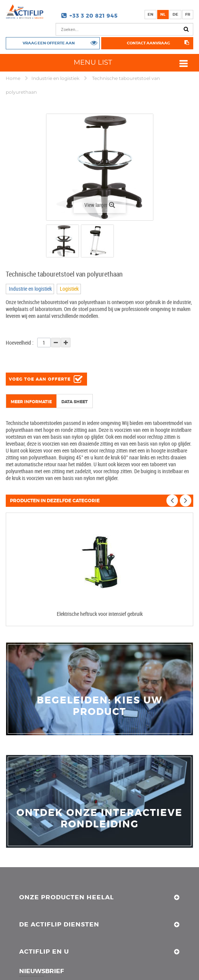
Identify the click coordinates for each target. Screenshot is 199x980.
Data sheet (75, 402)
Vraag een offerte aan (49, 43)
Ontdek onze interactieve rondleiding (99, 819)
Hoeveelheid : (20, 343)
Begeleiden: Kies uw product (100, 706)
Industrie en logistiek (56, 78)
